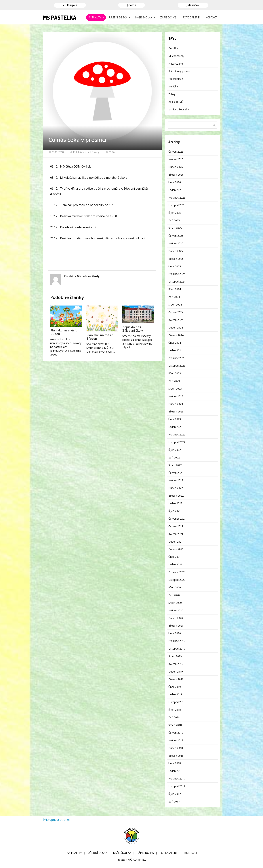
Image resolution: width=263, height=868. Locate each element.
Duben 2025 (176, 251)
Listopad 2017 (177, 786)
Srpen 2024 (175, 305)
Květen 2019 (176, 664)
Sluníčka (173, 86)
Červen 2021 (176, 526)
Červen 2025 (176, 236)
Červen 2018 (176, 733)
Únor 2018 (175, 763)
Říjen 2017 (175, 794)
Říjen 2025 (175, 213)
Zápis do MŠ (176, 102)
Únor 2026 (175, 182)
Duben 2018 (176, 748)
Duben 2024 (176, 328)
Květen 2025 (176, 243)
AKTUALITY (95, 17)
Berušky (173, 48)
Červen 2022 (176, 473)
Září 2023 (174, 381)
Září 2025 (174, 220)
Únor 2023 (175, 419)
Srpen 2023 (175, 389)
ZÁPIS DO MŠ (168, 17)
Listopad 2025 (177, 205)
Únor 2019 (175, 687)
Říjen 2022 (175, 450)
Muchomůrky (176, 56)
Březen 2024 (176, 335)
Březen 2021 (176, 549)
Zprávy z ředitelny (179, 109)
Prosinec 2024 (177, 274)
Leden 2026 (175, 190)
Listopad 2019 (177, 649)
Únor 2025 (175, 266)
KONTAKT (211, 17)
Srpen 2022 (175, 465)
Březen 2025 (176, 259)
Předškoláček (176, 79)
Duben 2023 (176, 404)
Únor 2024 (175, 343)
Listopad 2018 (177, 702)
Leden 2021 (175, 564)
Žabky (172, 94)
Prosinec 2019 (177, 641)
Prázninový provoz (179, 71)
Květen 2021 (176, 534)
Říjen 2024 (175, 289)
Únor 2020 (175, 633)
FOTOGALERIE (191, 17)
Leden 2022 (175, 503)
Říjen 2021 (175, 511)
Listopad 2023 (177, 366)
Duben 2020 (176, 618)
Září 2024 (174, 297)
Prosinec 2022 (177, 434)
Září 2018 (174, 717)
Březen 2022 (176, 496)
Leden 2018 (175, 771)
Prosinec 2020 (177, 572)
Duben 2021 (176, 542)
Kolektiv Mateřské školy (85, 152)
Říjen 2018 (175, 710)
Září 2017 (174, 801)
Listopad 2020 (177, 580)
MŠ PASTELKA (60, 18)
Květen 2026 (176, 159)
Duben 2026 (176, 167)
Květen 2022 (176, 480)
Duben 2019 (176, 672)
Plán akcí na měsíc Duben (64, 332)
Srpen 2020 (175, 603)
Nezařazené (176, 64)
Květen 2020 (176, 610)
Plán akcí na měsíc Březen (100, 337)
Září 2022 (174, 457)
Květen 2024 (176, 320)
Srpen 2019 (175, 656)
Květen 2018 (176, 740)
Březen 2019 (176, 679)
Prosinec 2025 (177, 198)
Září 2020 (174, 595)
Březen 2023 (176, 411)
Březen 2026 (176, 175)
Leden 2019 (175, 694)
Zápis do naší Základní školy (133, 329)
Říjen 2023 (175, 373)
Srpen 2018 (175, 725)
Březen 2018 (176, 756)
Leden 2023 (175, 427)
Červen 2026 (176, 152)
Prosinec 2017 (177, 778)
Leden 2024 (175, 350)
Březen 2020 (176, 626)
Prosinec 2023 (177, 358)
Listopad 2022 (177, 442)
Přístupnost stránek (57, 820)
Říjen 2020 (175, 587)
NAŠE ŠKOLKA (144, 17)
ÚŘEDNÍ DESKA (118, 17)
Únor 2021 (175, 557)
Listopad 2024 (177, 282)
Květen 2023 (176, 396)
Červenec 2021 (177, 519)
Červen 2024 (176, 312)
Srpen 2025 (175, 228)
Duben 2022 (176, 488)
